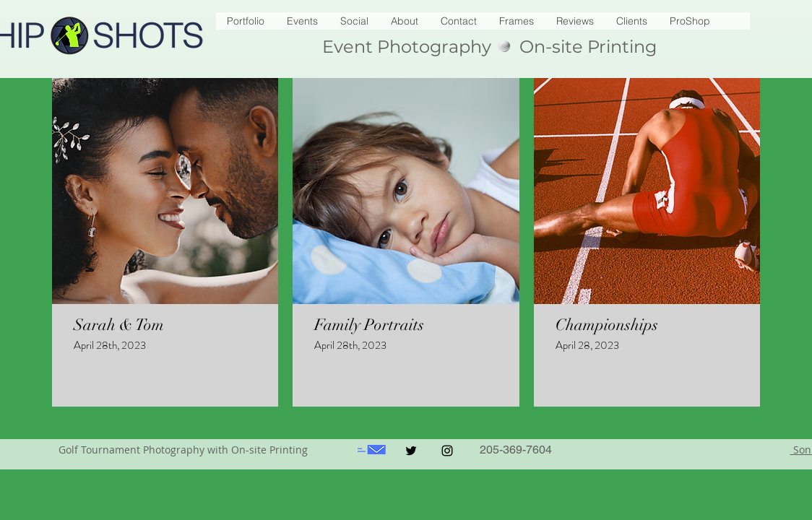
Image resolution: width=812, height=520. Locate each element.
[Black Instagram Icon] (447, 451)
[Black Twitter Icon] (411, 451)
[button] (690, 21)
